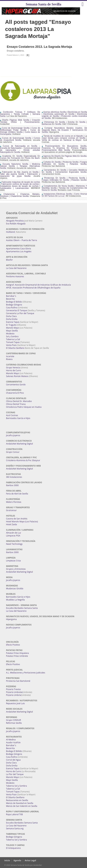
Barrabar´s (11, 296)
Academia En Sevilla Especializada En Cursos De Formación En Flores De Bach (20, 157)
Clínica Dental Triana (16, 404)
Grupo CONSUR (14, 720)
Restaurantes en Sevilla (17, 800)
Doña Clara (11, 316)
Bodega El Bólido (14, 302)
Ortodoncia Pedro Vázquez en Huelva (24, 407)
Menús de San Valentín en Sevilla (22, 806)
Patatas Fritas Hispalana (18, 653)
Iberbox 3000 (12, 485)
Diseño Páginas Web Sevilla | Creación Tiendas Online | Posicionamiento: (20, 121)
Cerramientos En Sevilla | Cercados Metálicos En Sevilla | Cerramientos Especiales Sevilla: (64, 171)
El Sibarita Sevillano (15, 348)
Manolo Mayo (13, 328)
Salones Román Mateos (17, 376)
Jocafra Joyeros (13, 435)
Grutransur (11, 510)
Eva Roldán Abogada (16, 224)
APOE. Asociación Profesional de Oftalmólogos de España (33, 288)
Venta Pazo (11, 345)
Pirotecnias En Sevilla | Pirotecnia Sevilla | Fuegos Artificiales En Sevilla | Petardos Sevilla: (64, 179)
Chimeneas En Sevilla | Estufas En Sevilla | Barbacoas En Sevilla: (64, 123)
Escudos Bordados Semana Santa (22, 608)
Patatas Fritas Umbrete (17, 656)
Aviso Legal (30, 860)
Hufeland (10, 232)
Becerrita (10, 299)
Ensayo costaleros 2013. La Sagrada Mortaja (39, 47)
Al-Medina (11, 740)
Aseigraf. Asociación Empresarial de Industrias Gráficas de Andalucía (38, 285)
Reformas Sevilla (14, 723)
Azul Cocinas (12, 415)
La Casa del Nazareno (16, 268)
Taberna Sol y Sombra (17, 786)
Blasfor (9, 260)
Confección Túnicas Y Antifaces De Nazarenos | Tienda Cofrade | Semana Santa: (20, 114)
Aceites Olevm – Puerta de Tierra (22, 240)
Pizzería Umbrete (14, 692)
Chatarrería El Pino (15, 393)
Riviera (9, 359)
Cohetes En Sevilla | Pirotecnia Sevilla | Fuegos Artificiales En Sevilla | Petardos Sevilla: (64, 163)
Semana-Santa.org (15, 828)
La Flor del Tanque (15, 774)
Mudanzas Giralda (15, 588)
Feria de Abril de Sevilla (17, 494)
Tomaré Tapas (13, 342)
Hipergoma (11, 619)
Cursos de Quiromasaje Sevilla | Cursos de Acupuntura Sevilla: (20, 139)
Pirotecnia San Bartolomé (18, 681)
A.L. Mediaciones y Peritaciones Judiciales (26, 673)
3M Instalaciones (14, 477)
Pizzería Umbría (14, 695)
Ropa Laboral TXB (14, 814)
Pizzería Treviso (13, 689)
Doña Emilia (12, 319)
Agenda (17, 860)
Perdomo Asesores (15, 276)
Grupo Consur (13, 452)
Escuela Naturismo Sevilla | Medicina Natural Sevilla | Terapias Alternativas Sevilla (20, 166)
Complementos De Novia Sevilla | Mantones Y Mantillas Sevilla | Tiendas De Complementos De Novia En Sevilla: (64, 188)
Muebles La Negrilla (15, 600)
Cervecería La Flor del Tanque (20, 313)
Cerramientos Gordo (16, 385)
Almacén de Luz (14, 533)
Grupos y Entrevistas (16, 569)
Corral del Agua (13, 760)
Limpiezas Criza (13, 561)
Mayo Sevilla (12, 331)
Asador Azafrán (13, 742)
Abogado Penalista (15, 221)
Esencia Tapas (13, 322)
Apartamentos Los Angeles (19, 251)
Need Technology (14, 544)
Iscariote (10, 356)
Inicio (7, 860)
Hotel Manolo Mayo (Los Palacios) (22, 522)
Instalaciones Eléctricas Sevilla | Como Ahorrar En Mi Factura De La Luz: (64, 195)
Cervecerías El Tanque (17, 310)
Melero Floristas (14, 502)
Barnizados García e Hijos (18, 418)
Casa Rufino (12, 308)
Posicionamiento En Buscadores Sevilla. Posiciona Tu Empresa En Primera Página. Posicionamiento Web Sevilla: (64, 148)
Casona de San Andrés (17, 519)
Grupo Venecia (13, 368)
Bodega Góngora (14, 305)
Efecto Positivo (13, 645)
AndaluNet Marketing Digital (19, 444)
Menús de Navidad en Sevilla (20, 803)
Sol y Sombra (12, 336)
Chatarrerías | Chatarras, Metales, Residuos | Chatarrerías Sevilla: (20, 195)
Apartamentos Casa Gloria (19, 249)
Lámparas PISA (13, 536)
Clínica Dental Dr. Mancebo (19, 401)
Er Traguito (11, 325)
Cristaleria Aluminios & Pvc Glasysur (23, 460)
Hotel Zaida (12, 524)
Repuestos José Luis (15, 703)
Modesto (10, 334)
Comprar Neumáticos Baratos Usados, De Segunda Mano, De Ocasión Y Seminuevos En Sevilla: (64, 130)
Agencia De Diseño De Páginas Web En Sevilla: (64, 156)
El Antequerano (13, 848)
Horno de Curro (14, 370)
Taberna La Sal (13, 339)
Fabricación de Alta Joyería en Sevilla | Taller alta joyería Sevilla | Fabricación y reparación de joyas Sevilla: (20, 174)
